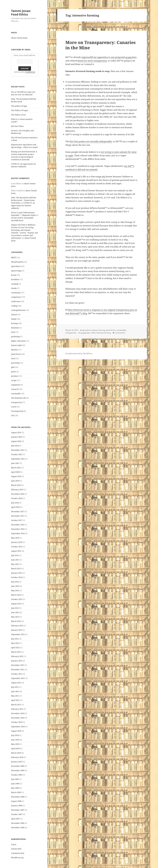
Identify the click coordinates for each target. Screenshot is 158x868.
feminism (15, 328)
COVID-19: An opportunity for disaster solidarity (23, 206)
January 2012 (17, 661)
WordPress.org (17, 858)
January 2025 (17, 437)
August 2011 (16, 683)
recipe (14, 380)
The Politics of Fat (18, 115)
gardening (15, 337)
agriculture (16, 266)
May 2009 (15, 788)
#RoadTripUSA (17, 262)
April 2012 (15, 648)
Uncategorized (17, 411)
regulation (15, 385)
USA (13, 416)
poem (13, 372)
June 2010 (15, 740)
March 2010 (16, 753)
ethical (14, 315)
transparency (17, 402)
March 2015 (16, 569)
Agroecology (16, 271)
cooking (14, 306)
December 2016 (18, 525)
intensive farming (104, 333)
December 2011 (18, 665)
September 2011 (18, 678)
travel (14, 407)
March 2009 (16, 792)
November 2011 (18, 670)
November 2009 (18, 770)
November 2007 (18, 810)
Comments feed (18, 853)
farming (14, 323)
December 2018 (18, 494)
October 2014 (17, 577)
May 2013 (15, 617)
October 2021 (17, 454)
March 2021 (16, 468)
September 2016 (18, 533)
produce (15, 376)
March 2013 (16, 621)
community (16, 293)
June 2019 (15, 481)
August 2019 (16, 476)
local (13, 358)
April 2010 (15, 749)
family (14, 319)
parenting (15, 363)
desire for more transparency (92, 61)
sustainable (16, 394)
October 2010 (17, 722)
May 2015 (15, 564)
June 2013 (15, 612)
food (13, 332)
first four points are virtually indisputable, (91, 141)
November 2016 (18, 529)
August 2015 (16, 551)
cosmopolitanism (18, 310)
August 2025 (16, 433)
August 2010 (16, 731)
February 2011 (17, 709)
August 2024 (16, 441)
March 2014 (16, 595)
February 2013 (17, 626)
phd (13, 367)
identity (14, 350)
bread (14, 275)
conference (16, 301)
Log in (14, 844)
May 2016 (15, 538)
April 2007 (15, 819)
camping (15, 284)
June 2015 (15, 560)
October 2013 (17, 599)
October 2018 (17, 498)
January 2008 (17, 806)
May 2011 (15, 696)
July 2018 (15, 503)
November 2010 (18, 718)
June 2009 (15, 784)
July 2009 (15, 779)
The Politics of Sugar (20, 110)
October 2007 (17, 814)
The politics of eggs (19, 106)
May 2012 (15, 643)
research (15, 389)
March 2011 (16, 705)
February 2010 (17, 757)
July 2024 (15, 446)
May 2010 (15, 744)
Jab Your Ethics (17, 126)
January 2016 (17, 542)
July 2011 (15, 687)
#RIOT (14, 258)
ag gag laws (85, 333)
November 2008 (18, 797)
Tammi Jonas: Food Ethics (21, 13)
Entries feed (16, 849)
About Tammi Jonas (19, 38)
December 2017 (18, 512)
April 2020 (15, 472)
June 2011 (15, 691)
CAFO (93, 333)
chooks (14, 288)
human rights (17, 345)
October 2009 (17, 775)
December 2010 (18, 713)
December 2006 (18, 823)
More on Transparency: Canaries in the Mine (101, 45)
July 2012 (15, 639)
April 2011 (15, 700)
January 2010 (17, 762)
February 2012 (17, 656)
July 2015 (15, 555)
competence (16, 297)
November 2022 (18, 450)
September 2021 (18, 459)
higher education (18, 341)
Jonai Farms (16, 354)
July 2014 (15, 582)
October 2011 (17, 674)
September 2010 (18, 727)
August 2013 (16, 604)
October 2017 (17, 520)
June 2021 (15, 463)
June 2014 (15, 586)
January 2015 (17, 573)
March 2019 (16, 485)
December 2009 (18, 766)
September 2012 (18, 634)
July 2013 (15, 608)
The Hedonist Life (19, 398)
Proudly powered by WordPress (79, 354)
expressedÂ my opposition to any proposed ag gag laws (109, 57)
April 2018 (15, 507)
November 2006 (18, 828)
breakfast (15, 279)
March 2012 (16, 652)
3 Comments (120, 333)
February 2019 (17, 490)
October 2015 (17, 547)
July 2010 (15, 735)
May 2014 (15, 591)
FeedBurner (30, 72)
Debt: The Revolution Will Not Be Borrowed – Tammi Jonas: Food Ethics (24, 200)
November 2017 (18, 516)
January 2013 (17, 630)
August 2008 (16, 801)
